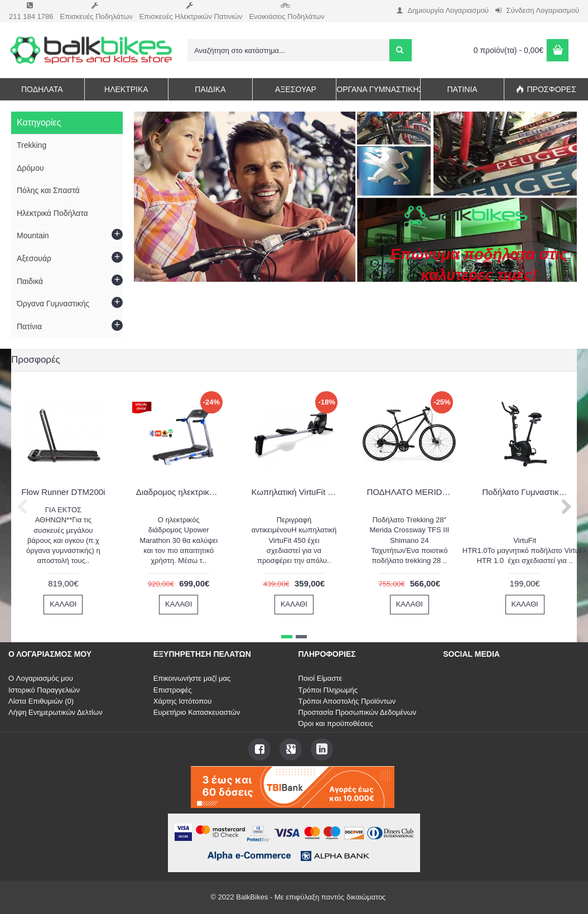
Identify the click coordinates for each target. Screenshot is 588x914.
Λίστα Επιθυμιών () (41, 701)
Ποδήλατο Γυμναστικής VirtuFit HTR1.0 (527, 492)
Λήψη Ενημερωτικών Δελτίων (56, 712)
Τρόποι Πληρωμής (328, 690)
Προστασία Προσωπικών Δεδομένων (358, 712)
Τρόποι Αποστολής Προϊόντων (347, 701)
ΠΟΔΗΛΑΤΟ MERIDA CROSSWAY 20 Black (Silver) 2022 (411, 492)
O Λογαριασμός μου (41, 678)
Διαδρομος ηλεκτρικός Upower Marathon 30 (180, 492)
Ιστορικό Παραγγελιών (44, 690)
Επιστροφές (173, 690)
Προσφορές (36, 360)
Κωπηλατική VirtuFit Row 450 (296, 492)
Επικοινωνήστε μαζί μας (192, 678)
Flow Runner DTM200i (63, 492)
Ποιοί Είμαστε (320, 678)
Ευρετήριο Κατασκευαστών (197, 712)
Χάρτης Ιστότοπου (183, 701)
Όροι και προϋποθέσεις (336, 723)
